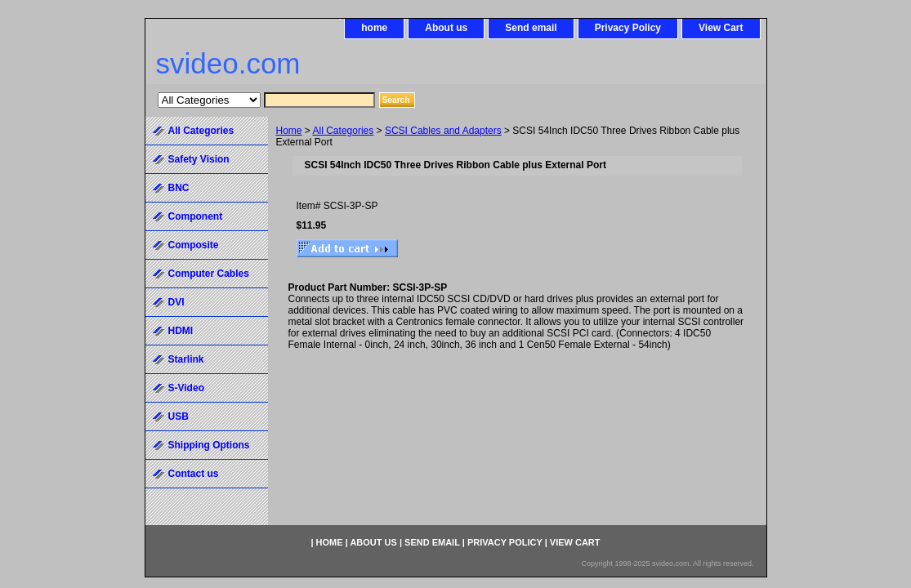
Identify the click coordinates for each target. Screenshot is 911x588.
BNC (179, 188)
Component (196, 216)
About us (446, 28)
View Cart (721, 28)
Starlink (186, 359)
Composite (194, 245)
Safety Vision (199, 159)
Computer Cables (209, 274)
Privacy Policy (628, 28)
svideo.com (228, 63)
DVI (176, 302)
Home (289, 131)
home (374, 28)
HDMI (181, 331)
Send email (531, 28)
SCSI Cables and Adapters (443, 131)
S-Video (186, 388)
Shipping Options (209, 445)
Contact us (194, 474)
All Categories (344, 131)
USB (179, 416)
